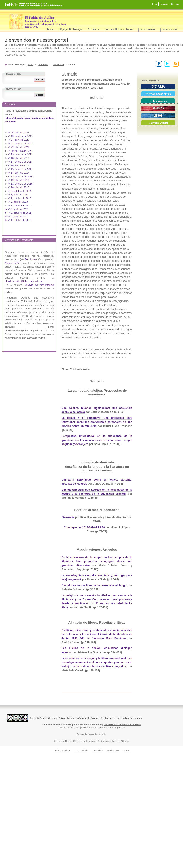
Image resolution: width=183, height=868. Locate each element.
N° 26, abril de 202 (18, 133)
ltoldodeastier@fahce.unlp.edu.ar (24, 281)
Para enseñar (147, 29)
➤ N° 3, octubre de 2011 (18, 213)
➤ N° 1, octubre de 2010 (18, 220)
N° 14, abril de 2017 (19, 173)
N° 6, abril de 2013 (18, 202)
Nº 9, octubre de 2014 (19, 191)
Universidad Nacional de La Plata (122, 724)
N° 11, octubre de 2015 (20, 184)
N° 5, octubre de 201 (19, 206)
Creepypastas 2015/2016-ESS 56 (84, 528)
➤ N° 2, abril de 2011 (16, 217)
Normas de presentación (119, 29)
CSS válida (97, 750)
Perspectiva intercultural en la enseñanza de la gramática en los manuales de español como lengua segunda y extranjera (97, 440)
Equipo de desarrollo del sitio (91, 734)
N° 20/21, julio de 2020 (20, 151)
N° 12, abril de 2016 (19, 180)
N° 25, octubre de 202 (19, 136)
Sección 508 (113, 750)
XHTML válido (81, 750)
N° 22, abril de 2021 (18, 147)
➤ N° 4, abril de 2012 (16, 209)
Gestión (175, 4)
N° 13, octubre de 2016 (20, 176)
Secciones (93, 29)
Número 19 (59, 65)
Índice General (170, 29)
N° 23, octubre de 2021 (20, 144)
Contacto (164, 4)
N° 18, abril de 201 (18, 158)
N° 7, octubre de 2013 (19, 198)
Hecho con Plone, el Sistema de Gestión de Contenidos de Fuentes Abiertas (92, 741)
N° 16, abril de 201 (18, 165)
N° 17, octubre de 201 (19, 162)
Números (43, 65)
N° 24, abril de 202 (18, 140)
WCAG (126, 750)
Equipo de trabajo (71, 29)
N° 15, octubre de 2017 (20, 169)
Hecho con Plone (62, 750)
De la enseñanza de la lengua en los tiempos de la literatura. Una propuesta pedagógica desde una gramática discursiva (97, 561)
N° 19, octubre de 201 (19, 154)
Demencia (68, 517)
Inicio (155, 4)
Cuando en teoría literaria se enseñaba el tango (94, 585)
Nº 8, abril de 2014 (18, 195)
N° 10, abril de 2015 (18, 187)
